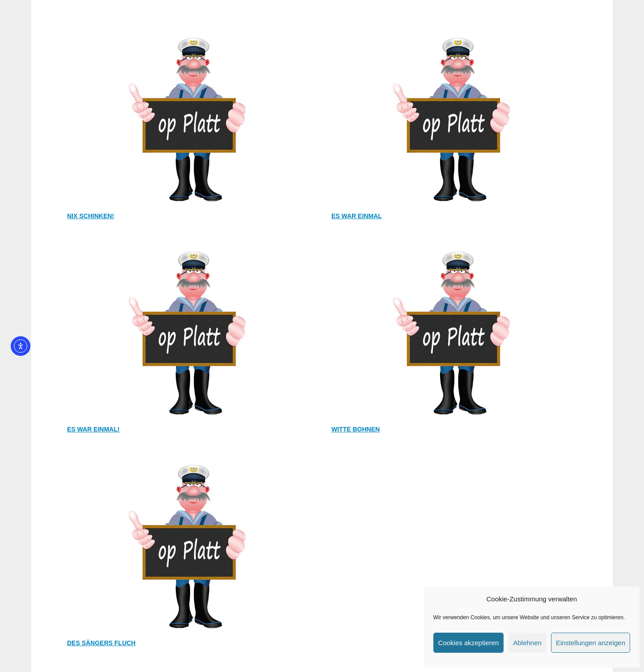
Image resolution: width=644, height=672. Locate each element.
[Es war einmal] (454, 30)
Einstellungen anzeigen (591, 643)
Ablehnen (527, 643)
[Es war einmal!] (190, 244)
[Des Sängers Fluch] (190, 457)
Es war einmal (357, 216)
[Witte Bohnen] (454, 244)
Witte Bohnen (356, 429)
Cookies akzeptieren (469, 643)
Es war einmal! (93, 429)
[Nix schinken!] (190, 30)
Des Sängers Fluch (101, 643)
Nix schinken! (91, 216)
